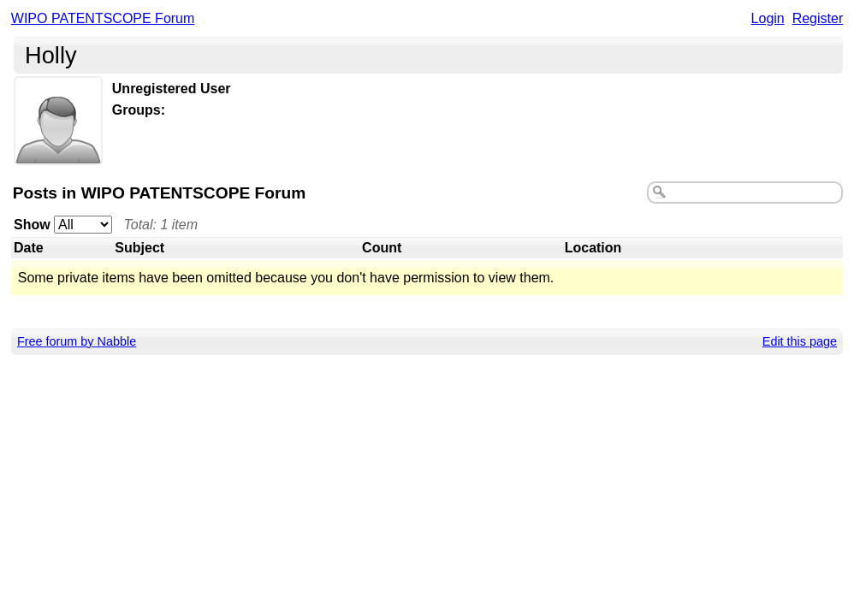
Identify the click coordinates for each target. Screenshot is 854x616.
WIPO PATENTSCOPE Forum (103, 18)
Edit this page (800, 341)
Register (818, 18)
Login (768, 18)
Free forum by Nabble (77, 341)
